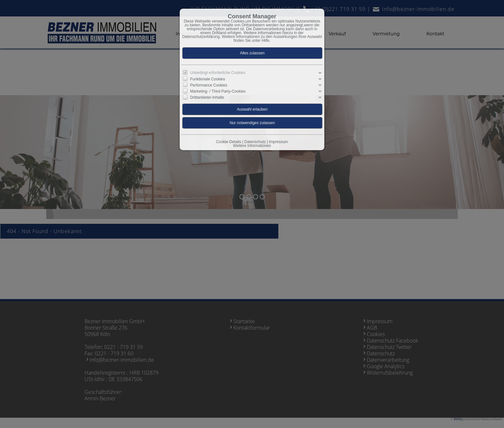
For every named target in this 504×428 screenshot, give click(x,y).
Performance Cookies (209, 85)
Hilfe (265, 41)
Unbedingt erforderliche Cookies (218, 73)
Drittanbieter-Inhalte (207, 97)
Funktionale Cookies (208, 79)
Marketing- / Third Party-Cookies (218, 91)
